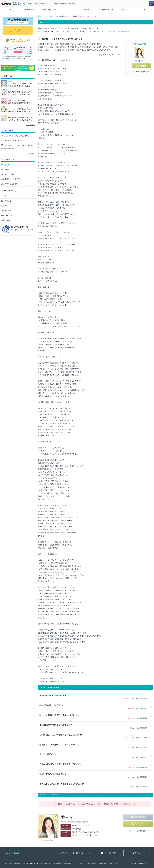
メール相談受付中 (139, 831)
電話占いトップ (44, 16)
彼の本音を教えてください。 (15, 141)
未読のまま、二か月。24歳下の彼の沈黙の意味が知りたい (17, 147)
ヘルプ (4, 196)
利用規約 (5, 206)
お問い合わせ (6, 220)
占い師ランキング (106, 10)
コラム (144, 10)
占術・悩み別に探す (48, 10)
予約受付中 (139, 824)
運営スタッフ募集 (8, 174)
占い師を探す (29, 10)
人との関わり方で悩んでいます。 (17, 136)
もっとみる (30, 125)
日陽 (137, 61)
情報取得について (8, 215)
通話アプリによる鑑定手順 (11, 184)
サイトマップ (114, 864)
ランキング (5, 165)
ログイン (19, 30)
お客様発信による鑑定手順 (11, 179)
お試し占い (125, 10)
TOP (10, 10)
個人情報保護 (6, 201)
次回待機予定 (139, 817)
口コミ (67, 10)
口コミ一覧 (5, 170)
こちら (14, 59)
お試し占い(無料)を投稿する (118, 31)
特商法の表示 (6, 210)
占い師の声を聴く (50, 841)
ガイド (87, 10)
